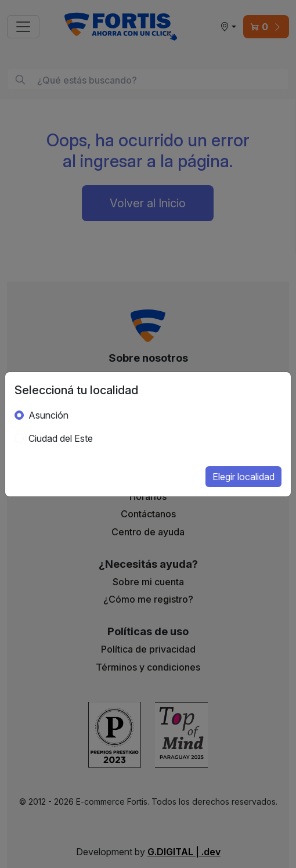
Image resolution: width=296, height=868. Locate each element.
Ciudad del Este (61, 438)
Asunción (48, 415)
